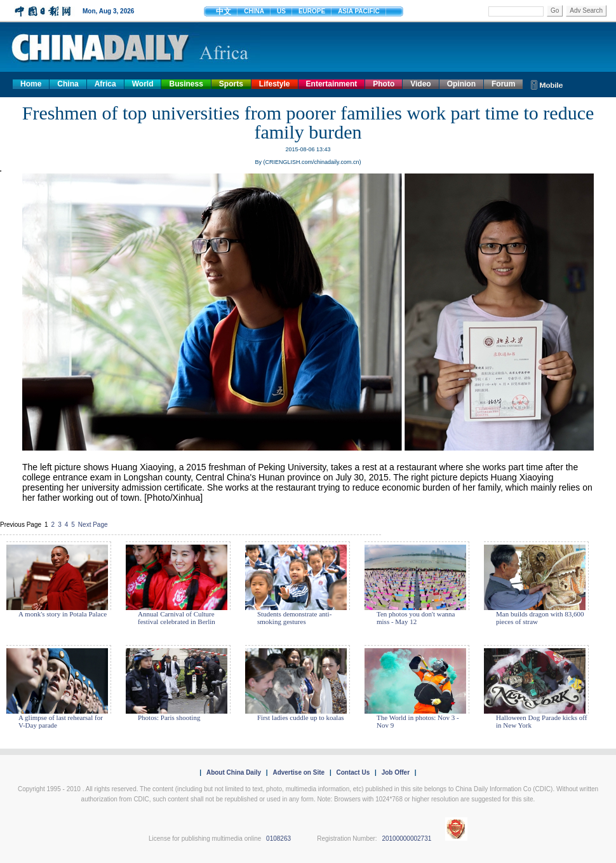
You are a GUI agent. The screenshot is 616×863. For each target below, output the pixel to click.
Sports (231, 84)
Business (186, 84)
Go (555, 10)
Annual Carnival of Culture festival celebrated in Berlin (177, 618)
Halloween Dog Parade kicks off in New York (541, 721)
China (68, 84)
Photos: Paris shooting (169, 717)
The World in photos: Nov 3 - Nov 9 (418, 721)
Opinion (461, 84)
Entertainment (332, 84)
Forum (503, 84)
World (143, 84)
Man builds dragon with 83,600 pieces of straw (540, 618)
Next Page (93, 525)
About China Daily (234, 772)
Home (31, 84)
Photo (384, 84)
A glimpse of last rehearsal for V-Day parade (61, 721)
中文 (224, 11)
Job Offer (396, 772)
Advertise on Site (298, 772)
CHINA (254, 11)
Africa (105, 84)
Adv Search (586, 10)
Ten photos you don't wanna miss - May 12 (416, 618)
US (281, 11)
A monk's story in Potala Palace (63, 614)
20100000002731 (406, 839)
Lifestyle (275, 84)
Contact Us (353, 772)
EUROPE (312, 11)
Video (420, 84)
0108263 (278, 839)
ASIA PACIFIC (359, 11)
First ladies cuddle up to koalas (301, 717)
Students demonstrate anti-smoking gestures (294, 618)
